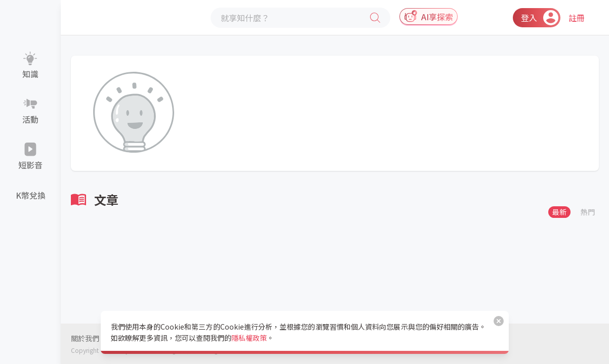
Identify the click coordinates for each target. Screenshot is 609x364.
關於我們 (85, 338)
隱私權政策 (249, 338)
